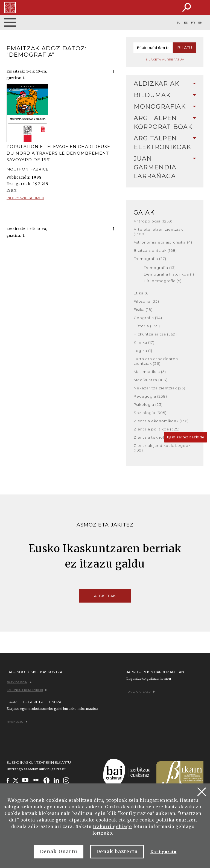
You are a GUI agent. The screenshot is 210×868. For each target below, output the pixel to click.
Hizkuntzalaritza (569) (155, 334)
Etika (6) (142, 293)
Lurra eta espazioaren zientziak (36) (156, 361)
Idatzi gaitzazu (141, 692)
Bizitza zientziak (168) (155, 250)
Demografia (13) (160, 268)
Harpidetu (17, 722)
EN (200, 23)
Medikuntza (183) (151, 380)
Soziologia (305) (150, 413)
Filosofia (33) (147, 301)
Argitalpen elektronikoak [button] (165, 143)
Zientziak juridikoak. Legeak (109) (162, 448)
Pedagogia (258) (151, 396)
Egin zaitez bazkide (186, 437)
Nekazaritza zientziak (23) (160, 388)
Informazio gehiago (25, 198)
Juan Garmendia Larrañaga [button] (165, 167)
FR (193, 23)
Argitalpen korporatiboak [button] (165, 122)
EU (178, 23)
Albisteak (105, 596)
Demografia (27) (150, 259)
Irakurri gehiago (113, 827)
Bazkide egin (19, 682)
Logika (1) (143, 351)
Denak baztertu (117, 852)
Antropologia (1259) (153, 221)
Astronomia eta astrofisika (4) (163, 242)
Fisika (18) (143, 309)
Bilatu (185, 48)
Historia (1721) (147, 326)
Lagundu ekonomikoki (27, 690)
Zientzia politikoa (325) (157, 429)
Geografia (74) (148, 318)
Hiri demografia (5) (163, 281)
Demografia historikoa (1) (169, 274)
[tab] (165, 84)
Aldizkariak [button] (165, 84)
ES (186, 23)
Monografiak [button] (165, 107)
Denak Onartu (59, 852)
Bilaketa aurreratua (165, 60)
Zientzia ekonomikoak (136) (161, 421)
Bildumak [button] (165, 95)
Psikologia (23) (148, 404)
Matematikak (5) (150, 372)
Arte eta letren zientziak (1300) (158, 232)
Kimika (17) (144, 342)
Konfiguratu (163, 852)
